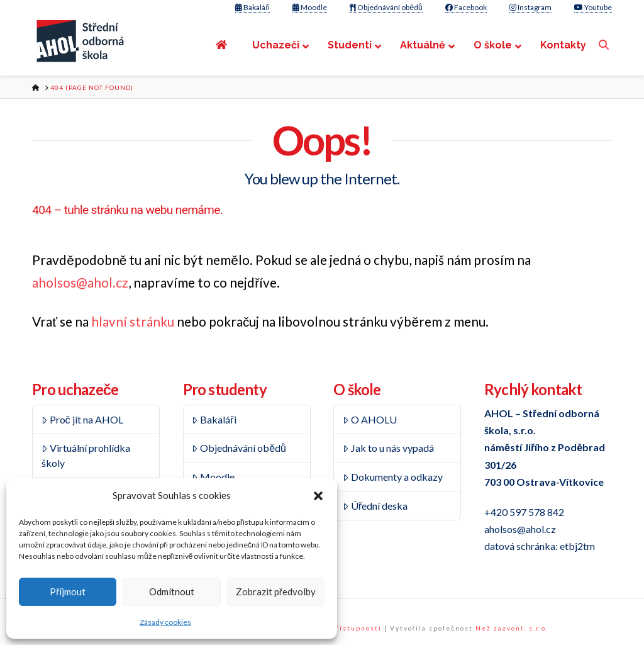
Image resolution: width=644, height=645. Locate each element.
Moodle (310, 7)
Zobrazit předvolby (276, 592)
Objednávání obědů (386, 7)
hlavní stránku (133, 321)
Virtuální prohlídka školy (86, 455)
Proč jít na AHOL (82, 419)
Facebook (466, 7)
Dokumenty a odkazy (393, 477)
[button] (318, 496)
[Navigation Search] (605, 45)
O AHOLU (370, 419)
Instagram (530, 7)
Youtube (593, 7)
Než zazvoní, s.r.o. (512, 628)
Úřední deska (375, 506)
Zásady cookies (165, 622)
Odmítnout (172, 592)
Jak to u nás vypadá (388, 448)
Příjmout (68, 592)
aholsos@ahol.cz (80, 282)
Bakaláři (253, 7)
